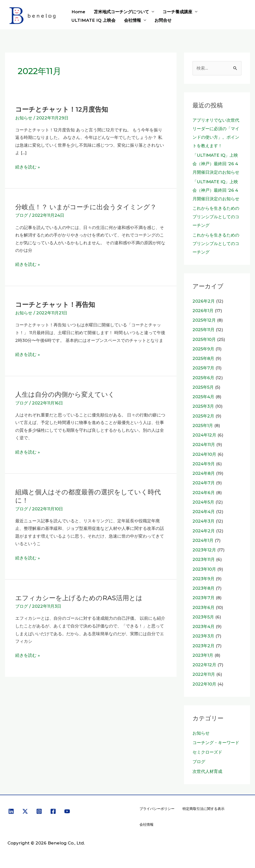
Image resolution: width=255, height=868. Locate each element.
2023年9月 (203, 579)
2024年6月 (204, 493)
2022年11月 (204, 674)
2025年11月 (203, 330)
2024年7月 (204, 483)
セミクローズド (207, 752)
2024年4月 (204, 512)
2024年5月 (203, 502)
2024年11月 (204, 445)
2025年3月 (203, 406)
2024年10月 (204, 454)
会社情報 (132, 20)
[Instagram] (39, 811)
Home (78, 12)
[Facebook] (53, 811)
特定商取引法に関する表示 (203, 809)
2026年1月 (203, 311)
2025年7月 (203, 368)
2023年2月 (203, 646)
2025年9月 (203, 349)
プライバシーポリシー (157, 809)
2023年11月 (204, 559)
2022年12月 (204, 665)
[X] (25, 811)
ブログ (22, 215)
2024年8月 (204, 473)
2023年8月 (203, 588)
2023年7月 (203, 598)
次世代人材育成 (207, 771)
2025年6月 (203, 378)
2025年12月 (204, 320)
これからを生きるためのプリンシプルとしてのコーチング (216, 217)
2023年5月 (203, 617)
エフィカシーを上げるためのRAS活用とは (79, 598)
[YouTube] (67, 811)
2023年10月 (204, 569)
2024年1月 (203, 540)
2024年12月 (204, 435)
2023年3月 (203, 636)
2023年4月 (203, 626)
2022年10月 (204, 684)
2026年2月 (204, 301)
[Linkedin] (11, 811)
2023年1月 (203, 655)
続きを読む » (28, 167)
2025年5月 (203, 387)
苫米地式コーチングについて (121, 12)
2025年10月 (204, 339)
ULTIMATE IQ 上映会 (93, 20)
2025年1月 (203, 425)
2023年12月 (204, 550)
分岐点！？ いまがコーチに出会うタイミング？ (86, 207)
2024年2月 (204, 531)
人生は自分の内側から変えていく (65, 394)
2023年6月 (203, 607)
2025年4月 (203, 397)
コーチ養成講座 (177, 12)
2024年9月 (204, 464)
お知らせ (24, 118)
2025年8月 (203, 358)
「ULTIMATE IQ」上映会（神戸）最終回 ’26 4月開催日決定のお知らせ (216, 164)
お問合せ (163, 20)
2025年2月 (203, 416)
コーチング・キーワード (216, 743)
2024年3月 (203, 521)
